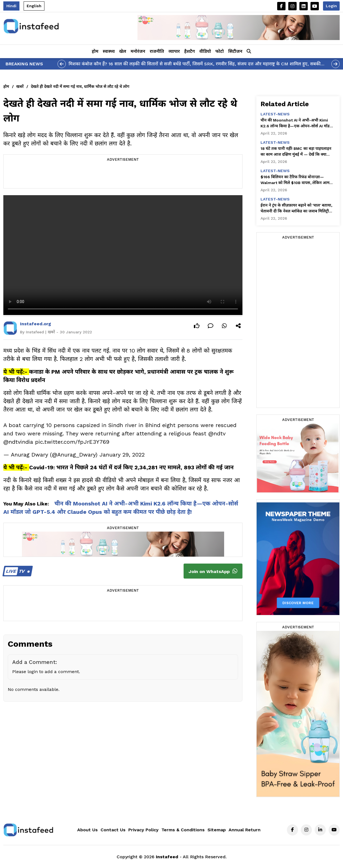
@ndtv (217, 433)
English (34, 6)
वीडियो (205, 51)
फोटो (219, 51)
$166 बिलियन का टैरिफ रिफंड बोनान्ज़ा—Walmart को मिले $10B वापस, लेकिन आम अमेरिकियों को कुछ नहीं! (295, 180)
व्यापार (174, 51)
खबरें (20, 86)
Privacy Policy (143, 830)
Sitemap (217, 830)
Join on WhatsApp (213, 571)
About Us (87, 830)
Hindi (11, 6)
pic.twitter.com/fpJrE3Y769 (72, 442)
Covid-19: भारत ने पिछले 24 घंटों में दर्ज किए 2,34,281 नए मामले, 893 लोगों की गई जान (132, 467)
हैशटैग (189, 51)
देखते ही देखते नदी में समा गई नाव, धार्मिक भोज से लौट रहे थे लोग (80, 86)
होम (95, 51)
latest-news (275, 114)
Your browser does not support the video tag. (123, 255)
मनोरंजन (138, 51)
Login (331, 6)
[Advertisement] (123, 176)
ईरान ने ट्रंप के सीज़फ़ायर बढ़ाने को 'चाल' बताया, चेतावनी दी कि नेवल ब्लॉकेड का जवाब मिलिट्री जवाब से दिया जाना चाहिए (296, 209)
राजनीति (157, 51)
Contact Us (113, 830)
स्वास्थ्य (109, 51)
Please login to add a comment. (46, 672)
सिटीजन (235, 51)
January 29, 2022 (122, 455)
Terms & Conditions (183, 830)
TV (17, 571)
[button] (249, 51)
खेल (123, 51)
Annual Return (245, 830)
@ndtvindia (18, 442)
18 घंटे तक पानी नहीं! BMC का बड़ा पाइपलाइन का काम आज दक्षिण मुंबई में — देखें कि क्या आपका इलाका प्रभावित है (296, 152)
